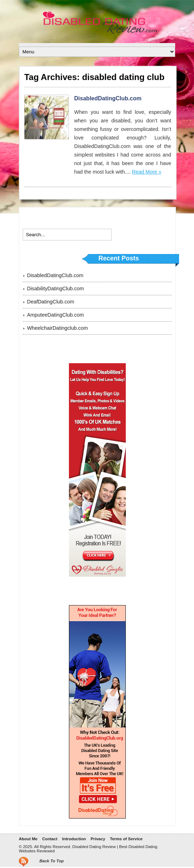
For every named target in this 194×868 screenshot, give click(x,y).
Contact (50, 839)
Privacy (98, 839)
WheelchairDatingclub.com (57, 328)
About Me (28, 839)
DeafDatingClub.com (51, 302)
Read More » (147, 172)
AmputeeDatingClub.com (55, 315)
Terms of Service (126, 839)
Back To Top (52, 861)
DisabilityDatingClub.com (55, 289)
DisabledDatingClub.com (108, 98)
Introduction (74, 839)
